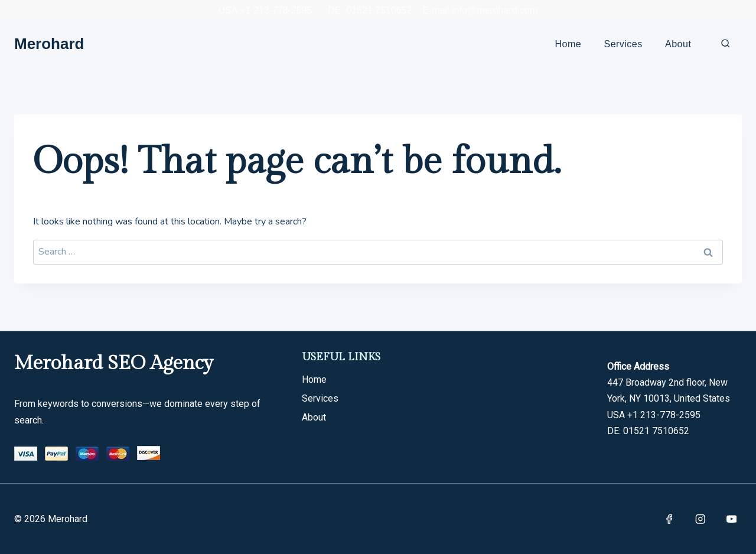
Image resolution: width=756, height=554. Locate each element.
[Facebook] (669, 519)
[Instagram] (700, 519)
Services (623, 44)
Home (568, 44)
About (678, 44)
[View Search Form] (726, 44)
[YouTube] (731, 519)
